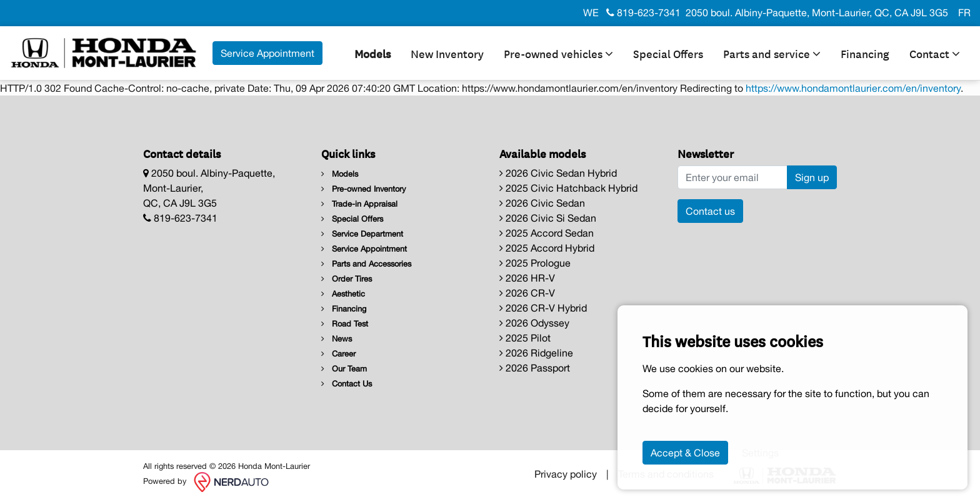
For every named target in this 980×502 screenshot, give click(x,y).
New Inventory (447, 53)
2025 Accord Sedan (547, 233)
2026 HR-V (527, 278)
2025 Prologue (535, 263)
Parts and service (772, 53)
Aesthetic (343, 294)
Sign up (812, 177)
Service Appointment (364, 249)
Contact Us (347, 384)
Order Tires (347, 279)
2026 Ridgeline (536, 353)
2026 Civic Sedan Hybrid (558, 173)
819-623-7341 (643, 12)
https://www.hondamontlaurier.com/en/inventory (853, 88)
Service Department (362, 234)
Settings (760, 453)
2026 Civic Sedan (542, 203)
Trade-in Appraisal (359, 204)
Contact (935, 53)
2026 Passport (535, 368)
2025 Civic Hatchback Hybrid (568, 188)
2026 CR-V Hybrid (543, 308)
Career (338, 354)
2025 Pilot (525, 338)
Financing (865, 53)
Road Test (345, 324)
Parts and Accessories (366, 264)
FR (964, 12)
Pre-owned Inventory (363, 189)
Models (372, 53)
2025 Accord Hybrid (547, 248)
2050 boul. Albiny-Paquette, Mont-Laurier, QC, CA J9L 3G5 (817, 12)
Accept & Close (685, 453)
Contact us (710, 211)
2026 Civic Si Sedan (548, 218)
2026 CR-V (527, 293)
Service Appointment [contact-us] (267, 53)
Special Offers (668, 53)
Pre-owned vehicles (558, 53)
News (337, 339)
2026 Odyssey (534, 323)
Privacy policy (566, 474)
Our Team (344, 369)
